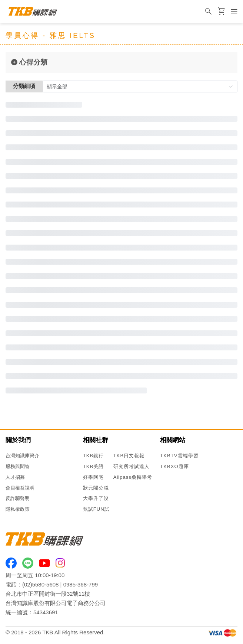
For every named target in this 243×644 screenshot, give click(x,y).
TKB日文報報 (129, 456)
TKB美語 (94, 466)
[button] (140, 86)
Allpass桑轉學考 (133, 477)
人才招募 (15, 477)
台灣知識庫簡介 (22, 456)
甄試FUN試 (96, 509)
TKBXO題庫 (174, 466)
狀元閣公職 (96, 488)
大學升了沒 (96, 498)
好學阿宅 (93, 477)
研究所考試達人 (132, 466)
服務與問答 (18, 466)
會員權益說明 (20, 488)
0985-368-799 (81, 584)
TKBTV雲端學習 (179, 456)
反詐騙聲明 (18, 498)
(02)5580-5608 (40, 584)
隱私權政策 (18, 509)
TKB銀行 (94, 456)
